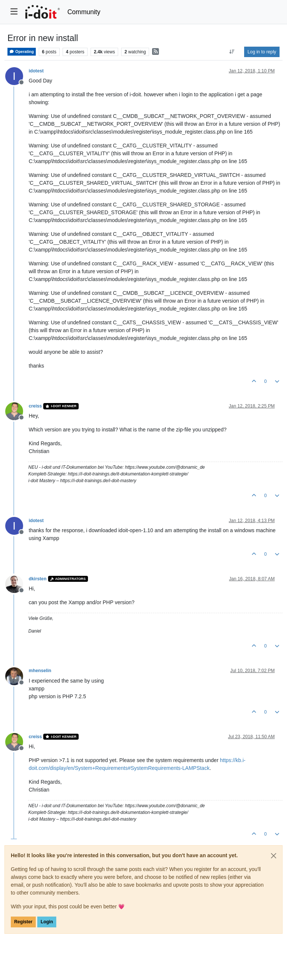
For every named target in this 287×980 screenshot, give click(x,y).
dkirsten (38, 579)
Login (47, 922)
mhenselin (40, 671)
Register (23, 922)
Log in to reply (262, 52)
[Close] (274, 856)
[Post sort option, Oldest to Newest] (232, 52)
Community (84, 12)
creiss (35, 406)
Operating (22, 52)
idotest (36, 71)
